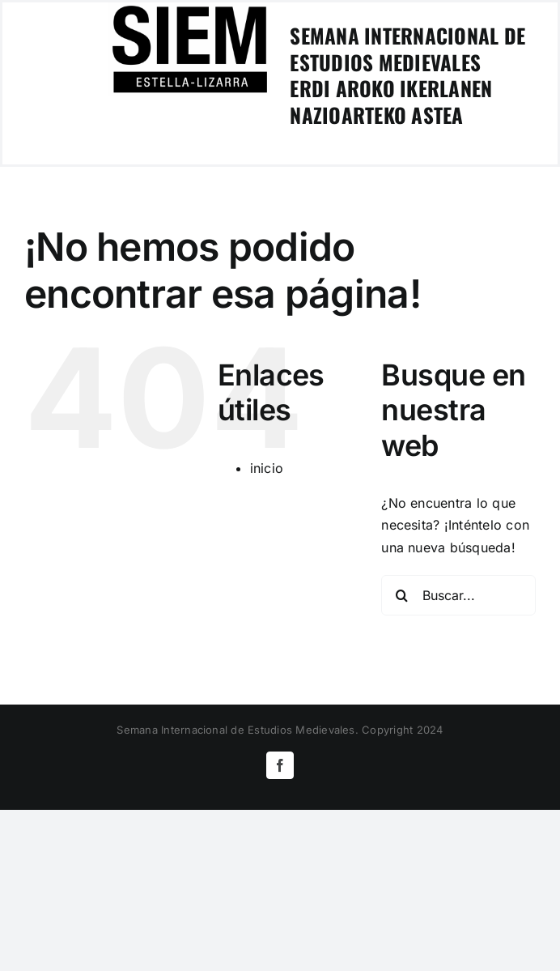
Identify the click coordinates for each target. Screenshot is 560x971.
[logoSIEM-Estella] (189, 9)
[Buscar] (401, 595)
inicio (267, 468)
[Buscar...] (458, 595)
